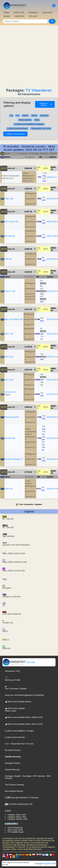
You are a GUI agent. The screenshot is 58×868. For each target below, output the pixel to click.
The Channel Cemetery (15, 785)
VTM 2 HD (9, 199)
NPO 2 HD (9, 357)
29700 (53, 271)
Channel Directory (12, 770)
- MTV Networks (38, 776)
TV (18, 116)
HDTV (25, 116)
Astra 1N (11, 272)
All (11, 116)
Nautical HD (10, 438)
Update (52, 157)
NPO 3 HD (9, 380)
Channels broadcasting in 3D (19, 804)
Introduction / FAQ (12, 671)
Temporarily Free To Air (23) (19, 744)
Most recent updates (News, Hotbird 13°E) (24, 717)
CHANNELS (33, 13)
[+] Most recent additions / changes (29, 124)
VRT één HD (10, 236)
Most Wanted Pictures (14, 791)
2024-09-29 (51, 199)
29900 (53, 167)
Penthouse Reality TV (14, 459)
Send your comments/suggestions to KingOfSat (24, 695)
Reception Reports (13, 763)
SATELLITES (19, 13)
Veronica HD (10, 392)
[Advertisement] (29, 56)
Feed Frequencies (15, 828)
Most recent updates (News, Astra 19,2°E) (24, 724)
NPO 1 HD (9, 334)
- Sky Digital (26, 776)
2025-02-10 (52, 177)
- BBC (48, 776)
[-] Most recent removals (18, 129)
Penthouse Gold (12, 417)
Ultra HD (44, 116)
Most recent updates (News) (18, 702)
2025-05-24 (51, 319)
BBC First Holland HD (14, 319)
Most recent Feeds (15, 830)
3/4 (52, 169)
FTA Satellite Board (16, 832)
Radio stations (25, 120)
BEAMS (7, 16)
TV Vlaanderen (39, 90)
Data (37, 120)
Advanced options (46, 104)
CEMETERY (19, 16)
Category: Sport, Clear (17, 815)
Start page (19, 662)
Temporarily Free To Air (41, 129)
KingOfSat (47, 864)
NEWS (6, 13)
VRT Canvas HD (11, 222)
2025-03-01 (51, 291)
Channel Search (13, 750)
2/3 (52, 273)
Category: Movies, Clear (18, 819)
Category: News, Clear (17, 817)
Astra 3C (11, 168)
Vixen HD (9, 489)
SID (41, 157)
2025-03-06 (51, 222)
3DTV (34, 116)
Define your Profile (13, 679)
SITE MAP (33, 16)
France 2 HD (10, 291)
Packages (9, 776)
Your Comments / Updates (31, 504)
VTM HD (8, 259)
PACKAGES (47, 13)
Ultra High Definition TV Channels (22, 798)
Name (7, 157)
